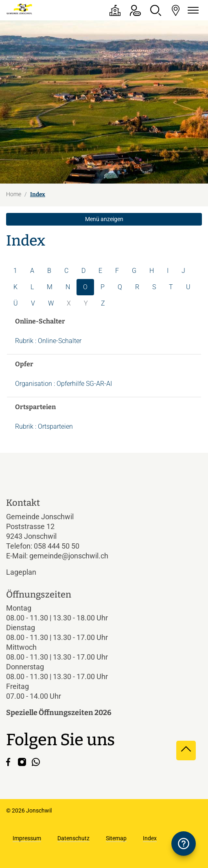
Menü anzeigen (104, 219)
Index (150, 838)
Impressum (27, 838)
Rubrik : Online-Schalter (48, 341)
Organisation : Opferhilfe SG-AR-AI (63, 384)
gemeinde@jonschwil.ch (69, 556)
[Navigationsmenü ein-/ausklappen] (192, 10)
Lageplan (28, 572)
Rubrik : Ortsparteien (44, 426)
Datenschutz (73, 838)
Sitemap (116, 838)
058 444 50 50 (57, 546)
